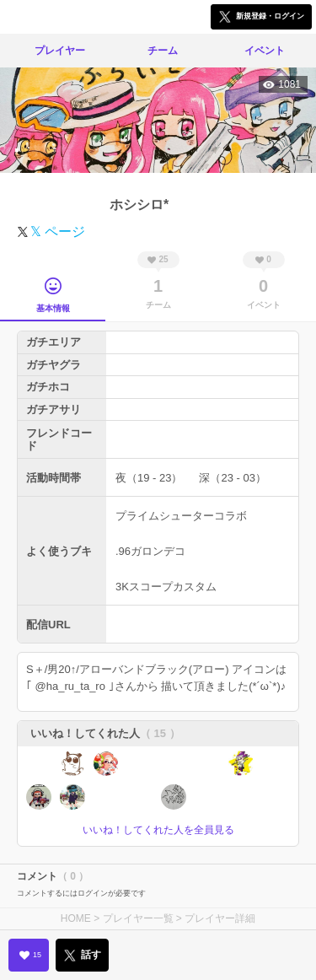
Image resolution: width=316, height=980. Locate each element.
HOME (76, 918)
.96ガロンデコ (150, 551)
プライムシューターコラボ (181, 516)
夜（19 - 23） (149, 478)
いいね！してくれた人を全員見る (158, 830)
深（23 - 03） (232, 478)
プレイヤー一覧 (138, 918)
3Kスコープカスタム (166, 587)
